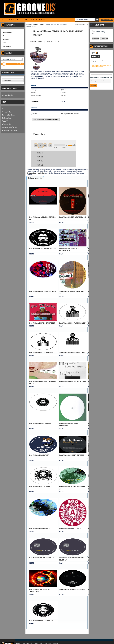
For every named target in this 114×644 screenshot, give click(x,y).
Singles (36, 24)
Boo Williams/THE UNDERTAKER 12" (72, 589)
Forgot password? (97, 61)
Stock (5, 43)
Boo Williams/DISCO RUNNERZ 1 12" (72, 323)
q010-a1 (40, 153)
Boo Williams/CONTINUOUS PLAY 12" (43, 291)
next (45, 145)
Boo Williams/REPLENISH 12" (40, 529)
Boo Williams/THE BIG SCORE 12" (42, 558)
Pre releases (7, 36)
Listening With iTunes (9, 127)
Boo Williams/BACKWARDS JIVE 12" (43, 249)
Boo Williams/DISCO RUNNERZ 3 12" (43, 352)
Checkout (104, 39)
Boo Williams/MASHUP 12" (39, 455)
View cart (95, 39)
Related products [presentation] (35, 178)
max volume (74, 145)
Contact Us (6, 109)
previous (36, 145)
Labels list (20, 64)
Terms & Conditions (9, 115)
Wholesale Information (10, 130)
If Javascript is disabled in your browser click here (101, 66)
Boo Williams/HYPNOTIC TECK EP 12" (73, 382)
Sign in (94, 53)
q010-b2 (40, 165)
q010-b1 (40, 161)
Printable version (80, 24)
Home (29, 24)
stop (50, 145)
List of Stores (7, 80)
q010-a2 (40, 157)
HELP (4, 102)
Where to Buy (7, 124)
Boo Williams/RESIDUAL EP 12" (70, 529)
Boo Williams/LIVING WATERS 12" (42, 423)
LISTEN (63, 95)
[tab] (35, 178)
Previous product (35, 42)
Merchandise (7, 46)
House (42, 24)
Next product (53, 42)
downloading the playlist (36, 173)
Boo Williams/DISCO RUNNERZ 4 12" (72, 352)
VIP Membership (8, 95)
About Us (5, 121)
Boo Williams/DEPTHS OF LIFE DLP (42, 323)
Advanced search (107, 20)
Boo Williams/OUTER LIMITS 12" (41, 487)
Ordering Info (7, 118)
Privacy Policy (7, 112)
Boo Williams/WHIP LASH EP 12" (41, 621)
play (40, 145)
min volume (67, 145)
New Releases (7, 32)
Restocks (6, 39)
